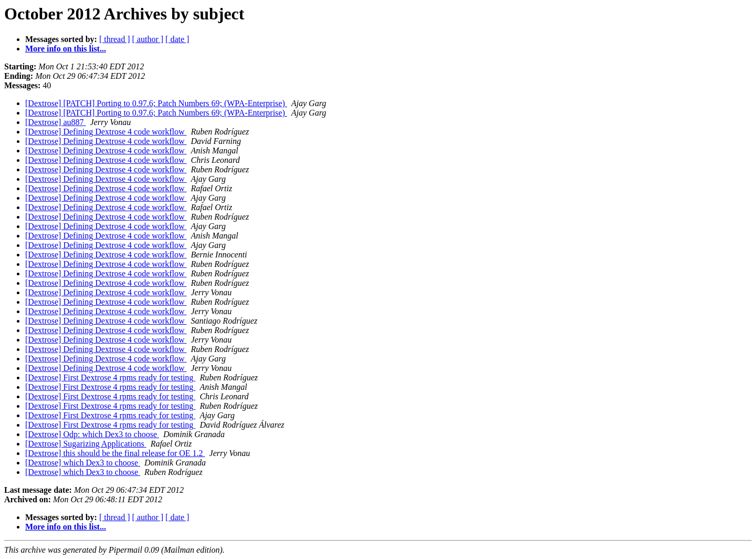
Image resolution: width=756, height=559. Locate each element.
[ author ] (148, 39)
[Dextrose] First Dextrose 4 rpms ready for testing (110, 377)
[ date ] (177, 39)
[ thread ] (115, 39)
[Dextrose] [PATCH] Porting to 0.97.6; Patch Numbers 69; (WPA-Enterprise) (156, 103)
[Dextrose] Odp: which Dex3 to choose (92, 434)
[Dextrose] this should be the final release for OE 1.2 (115, 453)
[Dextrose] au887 (56, 122)
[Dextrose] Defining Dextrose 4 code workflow (106, 132)
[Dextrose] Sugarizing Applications (86, 444)
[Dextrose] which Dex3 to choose (83, 463)
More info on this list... (66, 49)
